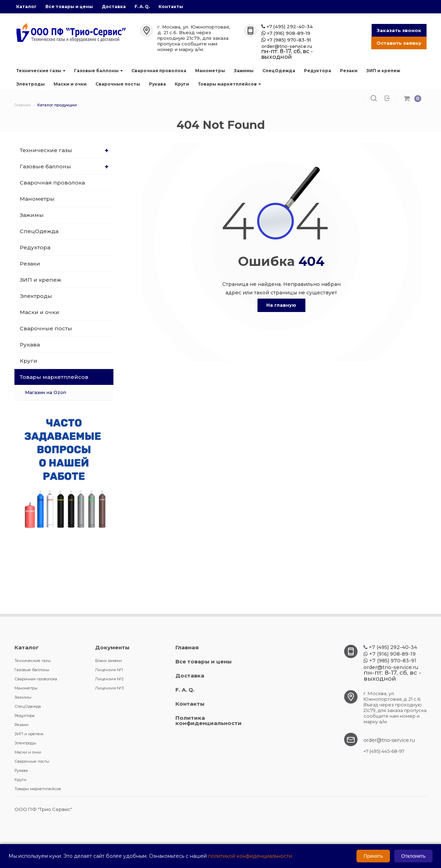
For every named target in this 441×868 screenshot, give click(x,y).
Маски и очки (70, 84)
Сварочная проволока (159, 71)
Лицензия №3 (109, 688)
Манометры (210, 71)
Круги (182, 84)
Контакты (171, 7)
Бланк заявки (108, 661)
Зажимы (244, 71)
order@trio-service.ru (287, 46)
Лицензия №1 (109, 670)
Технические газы (41, 71)
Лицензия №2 (109, 679)
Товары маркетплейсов (229, 84)
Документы (112, 647)
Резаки (349, 71)
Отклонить (413, 856)
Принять (373, 856)
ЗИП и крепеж (383, 71)
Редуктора (318, 71)
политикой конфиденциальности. (251, 856)
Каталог (26, 7)
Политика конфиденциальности (209, 720)
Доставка (114, 7)
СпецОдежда (279, 71)
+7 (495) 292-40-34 (287, 27)
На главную (281, 305)
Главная (187, 647)
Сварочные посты (118, 84)
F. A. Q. (142, 7)
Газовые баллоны (98, 71)
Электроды (30, 84)
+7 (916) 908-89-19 (286, 33)
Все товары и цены (69, 7)
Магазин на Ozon (46, 392)
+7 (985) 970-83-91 (286, 40)
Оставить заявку (399, 43)
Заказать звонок (399, 30)
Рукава (157, 84)
